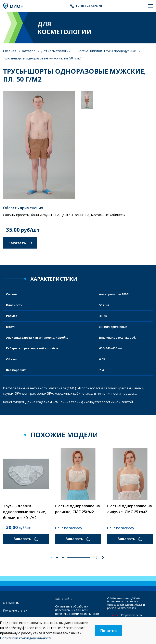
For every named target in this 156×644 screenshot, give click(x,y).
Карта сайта (64, 599)
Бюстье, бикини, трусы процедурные (106, 51)
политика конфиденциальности (77, 614)
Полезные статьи (15, 610)
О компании (11, 603)
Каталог (29, 51)
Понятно (108, 631)
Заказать (20, 243)
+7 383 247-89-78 (89, 6)
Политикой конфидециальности (26, 638)
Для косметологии (56, 51)
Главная (10, 51)
